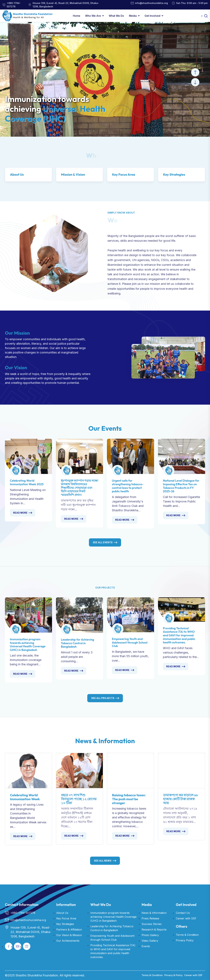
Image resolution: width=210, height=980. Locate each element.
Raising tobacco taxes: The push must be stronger (129, 799)
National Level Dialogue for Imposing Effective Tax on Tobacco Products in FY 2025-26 (181, 486)
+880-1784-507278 (14, 5)
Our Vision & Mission (69, 935)
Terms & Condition (187, 935)
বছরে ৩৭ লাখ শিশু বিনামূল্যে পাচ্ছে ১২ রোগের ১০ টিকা (79, 799)
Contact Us (183, 913)
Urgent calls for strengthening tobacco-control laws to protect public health (128, 486)
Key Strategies (174, 174)
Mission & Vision (73, 174)
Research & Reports (154, 930)
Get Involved (152, 16)
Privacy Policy (185, 940)
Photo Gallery (150, 935)
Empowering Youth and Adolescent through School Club (130, 642)
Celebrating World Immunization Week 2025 (27, 482)
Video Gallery (150, 941)
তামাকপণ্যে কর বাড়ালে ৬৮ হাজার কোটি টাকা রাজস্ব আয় (181, 799)
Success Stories (152, 924)
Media (133, 16)
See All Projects (103, 698)
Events (146, 946)
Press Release (150, 918)
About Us (17, 174)
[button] (195, 72)
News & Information (154, 913)
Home (77, 16)
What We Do (116, 16)
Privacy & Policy (173, 975)
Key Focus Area (124, 174)
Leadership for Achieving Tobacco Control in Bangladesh (77, 643)
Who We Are (93, 16)
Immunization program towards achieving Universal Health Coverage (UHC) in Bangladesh (28, 645)
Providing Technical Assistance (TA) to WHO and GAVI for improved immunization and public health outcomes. (179, 635)
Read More (20, 513)
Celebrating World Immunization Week (25, 797)
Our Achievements (68, 941)
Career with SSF (186, 918)
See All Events (103, 542)
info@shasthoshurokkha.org (151, 3)
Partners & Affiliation (69, 930)
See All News (103, 861)
